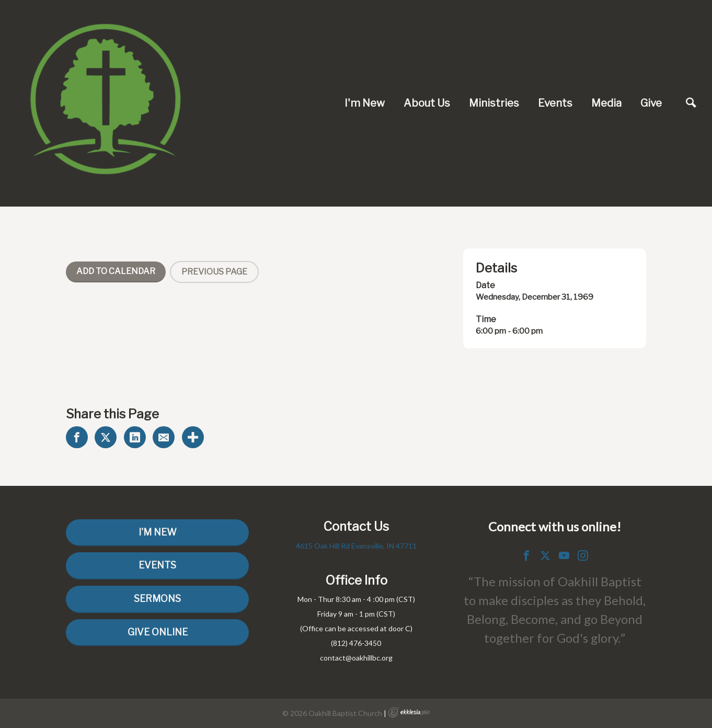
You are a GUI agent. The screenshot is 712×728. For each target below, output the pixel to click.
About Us (427, 103)
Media (606, 103)
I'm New (365, 103)
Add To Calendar (116, 271)
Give (651, 103)
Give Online (158, 632)
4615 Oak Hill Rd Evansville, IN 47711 (356, 546)
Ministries (494, 103)
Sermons (157, 599)
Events (555, 103)
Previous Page (214, 272)
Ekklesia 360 (409, 712)
